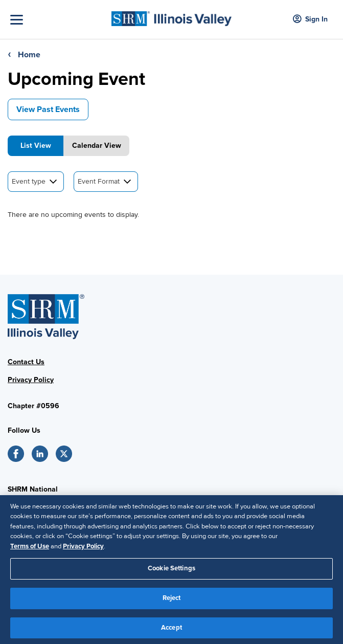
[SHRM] (171, 16)
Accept (171, 630)
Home (29, 55)
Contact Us (26, 362)
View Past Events (48, 109)
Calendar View (97, 146)
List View (36, 146)
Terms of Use (30, 549)
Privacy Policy (31, 380)
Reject (172, 601)
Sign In (310, 20)
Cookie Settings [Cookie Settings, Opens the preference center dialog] (171, 571)
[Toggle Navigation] (58, 20)
